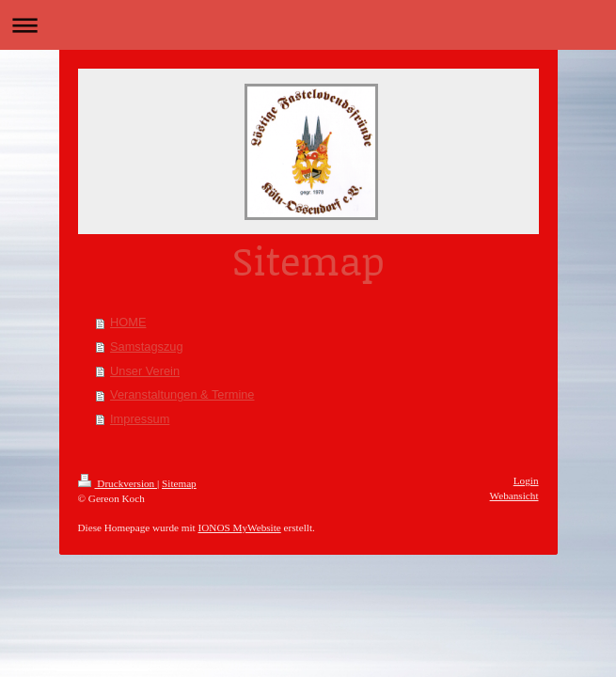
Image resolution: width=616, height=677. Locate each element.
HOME (128, 322)
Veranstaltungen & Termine (182, 394)
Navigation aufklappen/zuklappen (308, 25)
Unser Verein (145, 371)
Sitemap (179, 483)
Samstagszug (147, 346)
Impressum (140, 419)
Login (526, 480)
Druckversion (118, 483)
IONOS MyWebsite (240, 527)
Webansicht (514, 496)
